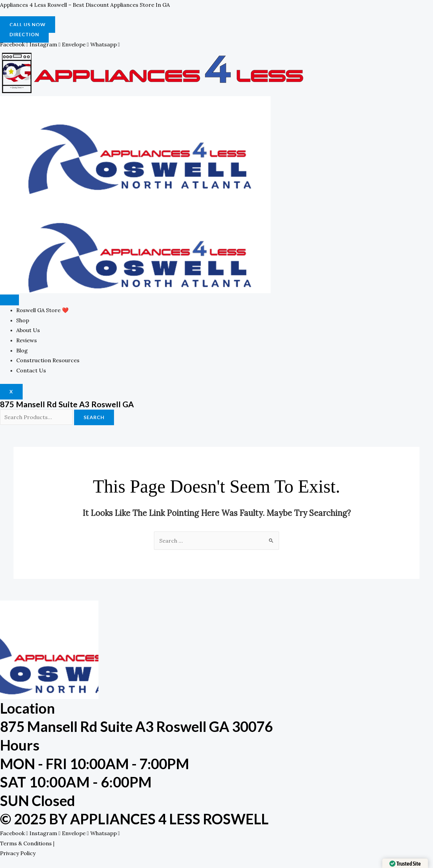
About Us (28, 330)
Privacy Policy (18, 853)
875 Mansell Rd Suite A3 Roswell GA (67, 404)
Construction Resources (48, 360)
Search (94, 417)
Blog (22, 350)
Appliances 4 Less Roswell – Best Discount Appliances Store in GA (85, 5)
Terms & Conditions (26, 843)
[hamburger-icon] (9, 300)
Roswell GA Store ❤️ (42, 310)
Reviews (27, 340)
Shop (23, 320)
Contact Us (31, 370)
